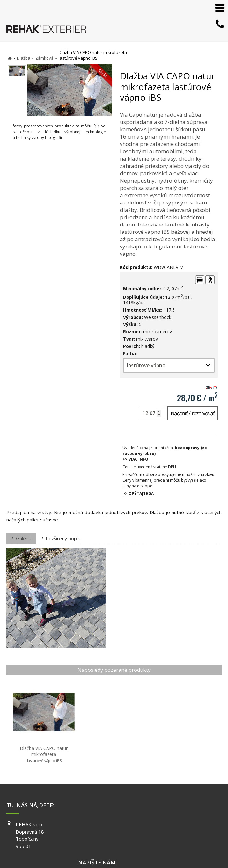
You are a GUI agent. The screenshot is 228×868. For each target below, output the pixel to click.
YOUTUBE (173, 817)
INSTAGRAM (176, 808)
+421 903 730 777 (107, 800)
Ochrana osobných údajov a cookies (176, 849)
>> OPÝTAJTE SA (138, 494)
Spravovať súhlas (111, 855)
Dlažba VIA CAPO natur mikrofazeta (34, 735)
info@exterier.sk (106, 808)
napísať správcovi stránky (114, 849)
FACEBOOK (175, 799)
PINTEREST (175, 826)
